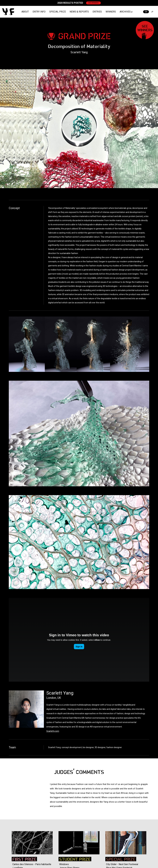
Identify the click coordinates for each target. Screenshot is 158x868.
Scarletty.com (53, 731)
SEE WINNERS (93, 3)
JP (152, 12)
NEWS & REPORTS (79, 12)
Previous (4, 843)
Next (154, 843)
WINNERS (111, 12)
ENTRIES (97, 12)
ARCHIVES (125, 12)
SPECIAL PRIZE (58, 12)
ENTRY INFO (39, 12)
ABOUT (25, 12)
